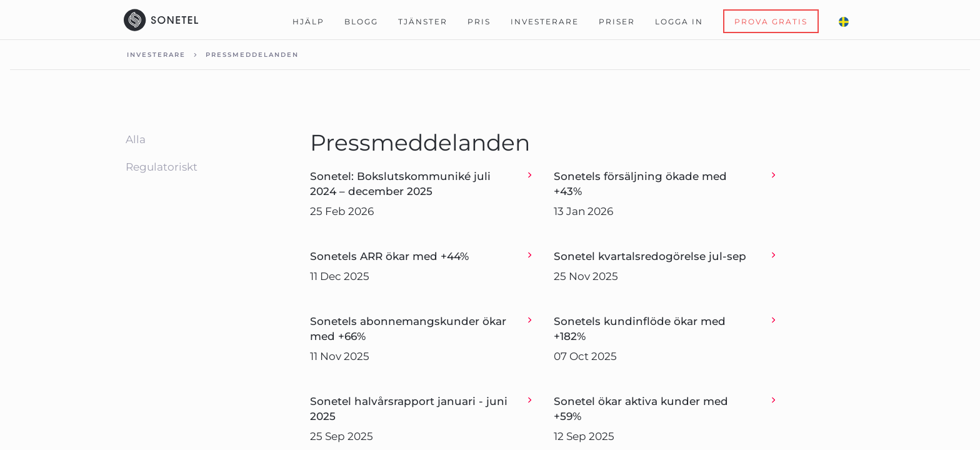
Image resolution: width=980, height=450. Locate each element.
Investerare (545, 22)
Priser (617, 22)
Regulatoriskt (162, 167)
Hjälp (308, 22)
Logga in (679, 22)
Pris (479, 22)
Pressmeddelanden (252, 55)
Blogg (361, 22)
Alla (136, 139)
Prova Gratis (771, 22)
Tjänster (423, 22)
